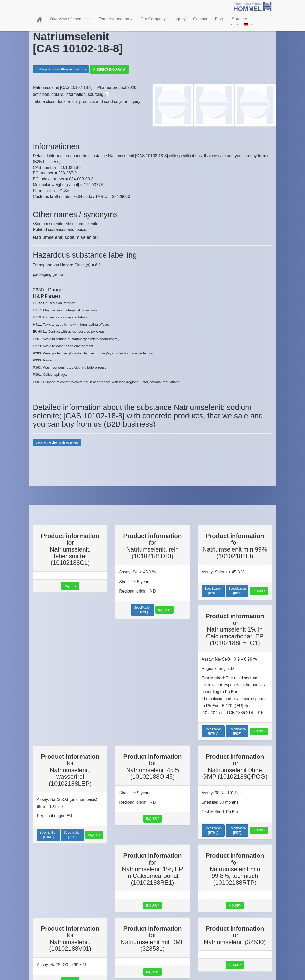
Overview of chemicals (70, 19)
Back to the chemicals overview (57, 442)
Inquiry (179, 19)
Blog (219, 19)
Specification (143, 610)
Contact (200, 19)
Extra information (115, 19)
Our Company (153, 19)
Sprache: (241, 22)
